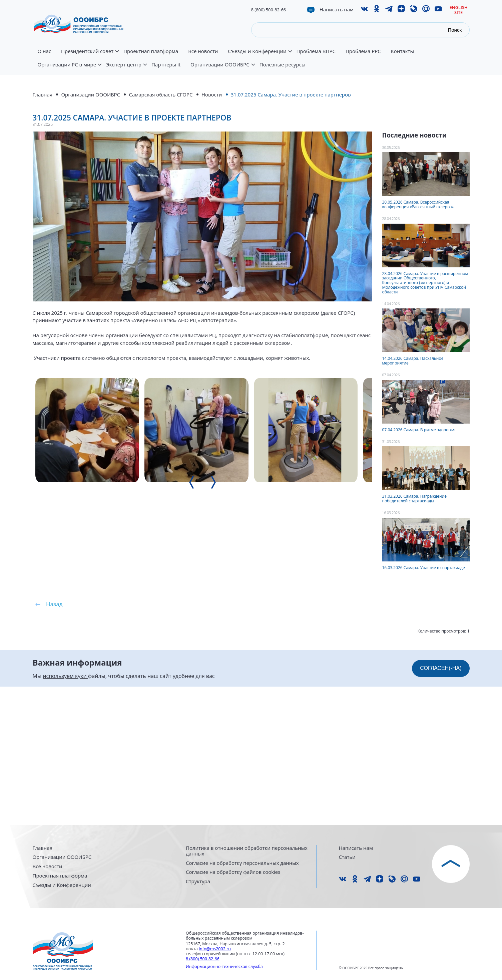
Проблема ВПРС (316, 51)
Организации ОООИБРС (222, 68)
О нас (45, 51)
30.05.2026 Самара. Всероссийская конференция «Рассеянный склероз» (418, 204)
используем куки (65, 813)
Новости (212, 94)
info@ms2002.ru (215, 949)
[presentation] (244, 709)
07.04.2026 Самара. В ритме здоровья (419, 430)
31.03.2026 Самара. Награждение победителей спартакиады (414, 499)
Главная (43, 94)
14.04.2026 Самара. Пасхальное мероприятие (413, 361)
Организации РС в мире (70, 68)
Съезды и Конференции (260, 55)
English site (459, 10)
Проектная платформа (151, 51)
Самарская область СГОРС (161, 94)
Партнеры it (166, 65)
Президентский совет (90, 55)
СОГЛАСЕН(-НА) (441, 806)
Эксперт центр (126, 68)
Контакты (402, 51)
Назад (54, 742)
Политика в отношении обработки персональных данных (247, 851)
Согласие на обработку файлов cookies (233, 872)
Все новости (203, 51)
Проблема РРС (363, 51)
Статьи (347, 857)
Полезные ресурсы (283, 65)
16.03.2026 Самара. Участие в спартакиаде (424, 568)
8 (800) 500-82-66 (269, 10)
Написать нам (337, 10)
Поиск (455, 30)
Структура (198, 881)
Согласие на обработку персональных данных (242, 863)
